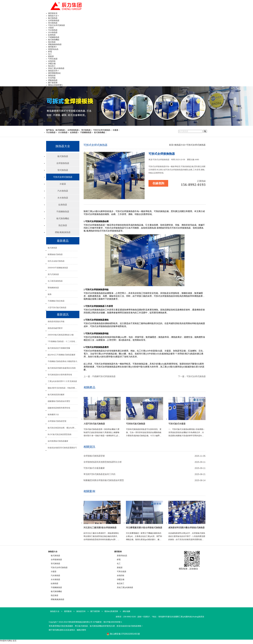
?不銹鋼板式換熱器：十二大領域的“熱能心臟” (63, 341)
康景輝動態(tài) (54, 73)
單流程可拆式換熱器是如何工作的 (99, 474)
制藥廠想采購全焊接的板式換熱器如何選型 (104, 480)
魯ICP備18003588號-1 (113, 622)
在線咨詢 (158, 183)
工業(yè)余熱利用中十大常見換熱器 (62, 381)
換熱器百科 (53, 71)
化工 (50, 54)
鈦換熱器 (52, 35)
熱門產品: (50, 130)
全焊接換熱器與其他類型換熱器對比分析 (103, 462)
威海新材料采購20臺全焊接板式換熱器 (187, 528)
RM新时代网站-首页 (8, 641)
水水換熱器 (53, 32)
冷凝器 (51, 28)
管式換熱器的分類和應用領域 (60, 375)
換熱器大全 (53, 16)
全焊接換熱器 (54, 20)
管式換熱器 (53, 23)
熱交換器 (52, 42)
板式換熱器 (53, 18)
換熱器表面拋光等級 (56, 321)
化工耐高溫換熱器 (55, 281)
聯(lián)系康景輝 (56, 85)
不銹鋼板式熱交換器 (56, 301)
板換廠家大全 (53, 414)
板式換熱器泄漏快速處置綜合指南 (62, 368)
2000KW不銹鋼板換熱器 (58, 268)
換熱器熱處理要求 (55, 328)
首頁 (171, 145)
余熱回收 (52, 61)
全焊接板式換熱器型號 (57, 421)
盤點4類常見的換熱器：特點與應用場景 (63, 388)
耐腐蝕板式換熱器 (55, 254)
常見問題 (52, 78)
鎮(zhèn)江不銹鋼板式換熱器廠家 (62, 355)
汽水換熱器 (53, 30)
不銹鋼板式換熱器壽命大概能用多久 (63, 361)
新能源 (51, 56)
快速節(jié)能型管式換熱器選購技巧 (62, 448)
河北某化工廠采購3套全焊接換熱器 (100, 528)
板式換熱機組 (54, 40)
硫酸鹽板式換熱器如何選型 (59, 401)
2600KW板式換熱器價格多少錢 (61, 335)
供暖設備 (52, 63)
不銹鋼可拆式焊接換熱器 (104, 376)
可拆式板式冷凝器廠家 (94, 468)
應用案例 (53, 47)
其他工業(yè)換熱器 (56, 68)
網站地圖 (126, 611)
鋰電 (50, 52)
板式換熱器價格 (135, 626)
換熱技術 (52, 75)
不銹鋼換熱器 (54, 37)
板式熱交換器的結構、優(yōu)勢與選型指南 (63, 428)
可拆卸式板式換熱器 (136, 424)
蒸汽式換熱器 (53, 274)
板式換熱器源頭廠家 (56, 395)
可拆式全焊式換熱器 (57, 25)
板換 (50, 294)
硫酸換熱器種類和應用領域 (59, 408)
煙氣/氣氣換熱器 (55, 44)
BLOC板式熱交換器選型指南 (60, 434)
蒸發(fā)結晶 (53, 49)
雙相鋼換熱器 (53, 288)
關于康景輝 (53, 83)
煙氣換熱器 (53, 80)
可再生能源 (53, 59)
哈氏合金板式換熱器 (56, 261)
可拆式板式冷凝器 (177, 424)
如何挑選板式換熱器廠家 (58, 441)
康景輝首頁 (53, 13)
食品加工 (52, 66)
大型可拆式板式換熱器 (57, 308)
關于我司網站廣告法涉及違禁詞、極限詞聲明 (67, 630)
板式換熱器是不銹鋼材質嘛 (59, 348)
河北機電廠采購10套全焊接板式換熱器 (144, 528)
